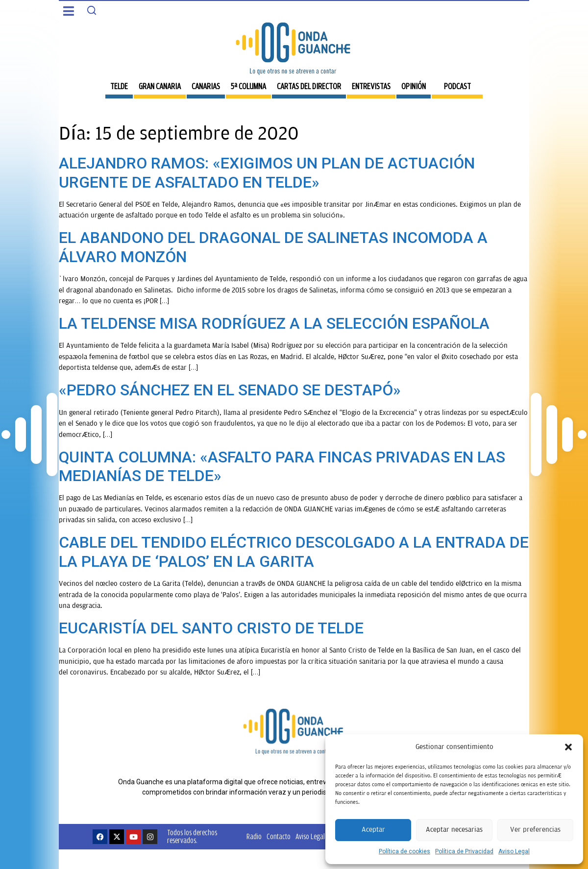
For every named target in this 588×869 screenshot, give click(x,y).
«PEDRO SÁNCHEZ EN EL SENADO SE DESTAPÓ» (230, 390)
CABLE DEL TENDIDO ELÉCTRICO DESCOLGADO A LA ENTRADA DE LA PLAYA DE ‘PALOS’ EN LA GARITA (294, 552)
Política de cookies (404, 851)
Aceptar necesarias (454, 830)
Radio (254, 836)
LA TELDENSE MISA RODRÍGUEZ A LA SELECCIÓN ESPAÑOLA (274, 323)
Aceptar (373, 830)
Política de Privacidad (464, 851)
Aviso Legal (514, 851)
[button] (568, 747)
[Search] (92, 10)
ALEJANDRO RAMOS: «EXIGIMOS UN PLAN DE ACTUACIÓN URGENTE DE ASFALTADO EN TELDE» (267, 172)
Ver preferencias (535, 830)
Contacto (279, 836)
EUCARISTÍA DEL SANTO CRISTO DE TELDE (211, 628)
